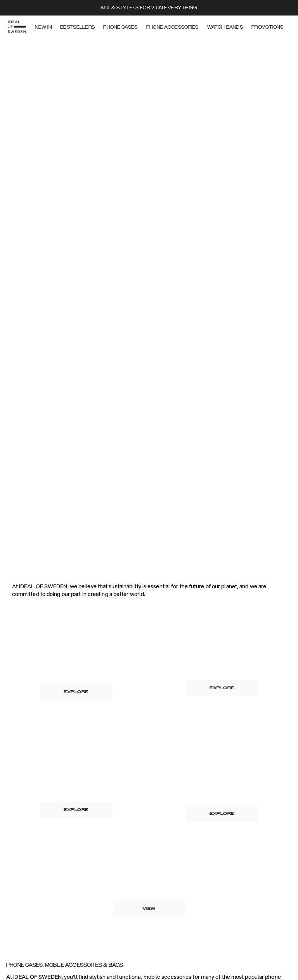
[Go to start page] (18, 26)
